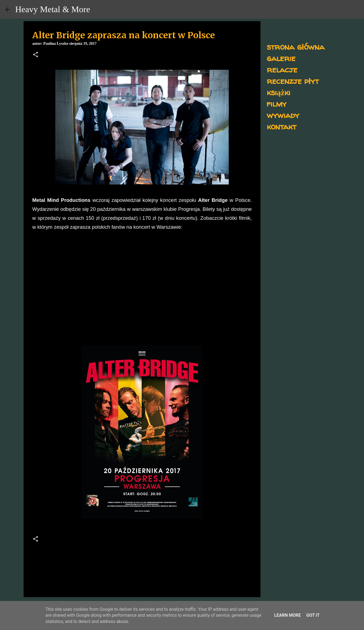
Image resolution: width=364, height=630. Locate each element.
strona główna (296, 47)
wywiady (283, 115)
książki (278, 92)
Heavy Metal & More (53, 9)
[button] (36, 55)
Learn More (288, 615)
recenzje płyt (293, 81)
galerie (281, 58)
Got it (313, 615)
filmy (277, 104)
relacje (282, 69)
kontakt (281, 126)
